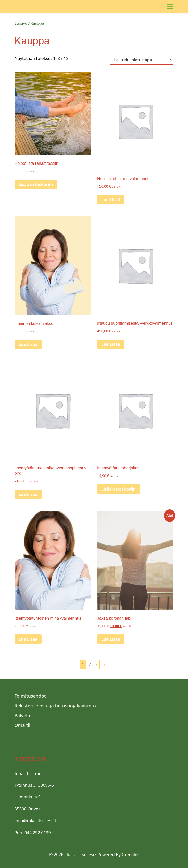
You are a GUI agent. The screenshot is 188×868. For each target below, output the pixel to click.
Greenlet (130, 854)
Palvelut (23, 715)
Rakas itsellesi (80, 854)
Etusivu (21, 23)
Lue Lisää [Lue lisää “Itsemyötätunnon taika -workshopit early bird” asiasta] (28, 494)
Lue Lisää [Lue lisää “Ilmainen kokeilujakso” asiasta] (28, 344)
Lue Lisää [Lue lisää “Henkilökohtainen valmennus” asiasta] (111, 200)
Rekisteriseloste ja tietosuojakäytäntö (55, 706)
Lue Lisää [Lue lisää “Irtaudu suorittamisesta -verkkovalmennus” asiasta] (111, 344)
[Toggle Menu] (170, 6)
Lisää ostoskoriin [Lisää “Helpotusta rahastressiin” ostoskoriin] (36, 184)
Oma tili (23, 725)
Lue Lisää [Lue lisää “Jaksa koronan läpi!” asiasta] (111, 639)
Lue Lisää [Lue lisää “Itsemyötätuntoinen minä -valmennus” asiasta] (28, 639)
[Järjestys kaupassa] (142, 60)
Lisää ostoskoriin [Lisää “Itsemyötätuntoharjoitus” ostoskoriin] (118, 489)
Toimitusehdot (30, 696)
